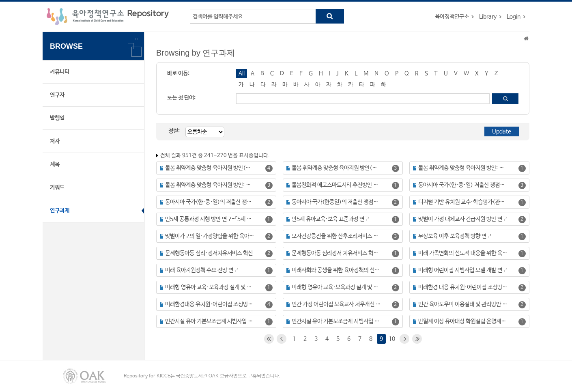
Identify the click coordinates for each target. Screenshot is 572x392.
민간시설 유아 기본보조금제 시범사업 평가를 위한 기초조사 (337, 321)
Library (488, 17)
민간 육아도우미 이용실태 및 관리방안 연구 (463, 304)
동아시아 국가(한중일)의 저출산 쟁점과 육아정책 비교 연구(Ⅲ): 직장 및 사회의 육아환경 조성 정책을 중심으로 (337, 202)
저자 (55, 141)
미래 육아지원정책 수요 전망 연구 (202, 270)
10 (392, 339)
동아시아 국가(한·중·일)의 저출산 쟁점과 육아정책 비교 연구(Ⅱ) (210, 202)
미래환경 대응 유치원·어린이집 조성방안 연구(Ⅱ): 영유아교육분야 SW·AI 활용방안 (463, 287)
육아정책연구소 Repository (108, 17)
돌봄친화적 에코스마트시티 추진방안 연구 (337, 185)
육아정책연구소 (452, 17)
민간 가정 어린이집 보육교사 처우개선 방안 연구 (337, 304)
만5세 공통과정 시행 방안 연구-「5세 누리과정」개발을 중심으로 (210, 219)
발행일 (57, 118)
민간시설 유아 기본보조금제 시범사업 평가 (210, 321)
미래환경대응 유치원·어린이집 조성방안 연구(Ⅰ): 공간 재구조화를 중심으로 (210, 304)
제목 (55, 164)
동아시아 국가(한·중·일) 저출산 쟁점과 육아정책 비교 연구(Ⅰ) (463, 185)
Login (514, 17)
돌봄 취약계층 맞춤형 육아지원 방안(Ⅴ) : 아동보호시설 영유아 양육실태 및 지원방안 (337, 168)
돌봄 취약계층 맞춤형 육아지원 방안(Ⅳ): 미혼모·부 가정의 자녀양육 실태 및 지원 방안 (210, 168)
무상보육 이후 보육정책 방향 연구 (455, 236)
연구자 (57, 95)
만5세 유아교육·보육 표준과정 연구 (330, 219)
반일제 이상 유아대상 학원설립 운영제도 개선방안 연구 (463, 321)
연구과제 (60, 211)
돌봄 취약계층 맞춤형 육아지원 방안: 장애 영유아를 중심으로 (210, 185)
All (242, 73)
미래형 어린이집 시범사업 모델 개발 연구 (463, 270)
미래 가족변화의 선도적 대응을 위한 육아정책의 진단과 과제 (463, 253)
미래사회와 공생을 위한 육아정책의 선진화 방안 (337, 270)
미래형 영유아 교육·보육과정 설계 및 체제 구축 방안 (210, 287)
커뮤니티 (60, 72)
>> (417, 339)
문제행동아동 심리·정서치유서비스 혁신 (209, 253)
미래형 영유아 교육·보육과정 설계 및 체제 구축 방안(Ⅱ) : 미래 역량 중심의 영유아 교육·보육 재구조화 (337, 287)
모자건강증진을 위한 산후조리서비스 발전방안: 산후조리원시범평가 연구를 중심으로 (337, 236)
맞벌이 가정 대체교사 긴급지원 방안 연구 (463, 219)
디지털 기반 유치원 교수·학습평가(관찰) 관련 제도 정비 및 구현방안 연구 (463, 202)
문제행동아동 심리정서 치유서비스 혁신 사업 (337, 253)
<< (269, 339)
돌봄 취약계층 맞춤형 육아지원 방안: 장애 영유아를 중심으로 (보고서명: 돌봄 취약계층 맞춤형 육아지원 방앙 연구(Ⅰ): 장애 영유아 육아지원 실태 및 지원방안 (463, 168)
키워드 (57, 187)
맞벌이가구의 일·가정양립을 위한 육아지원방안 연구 (210, 236)
